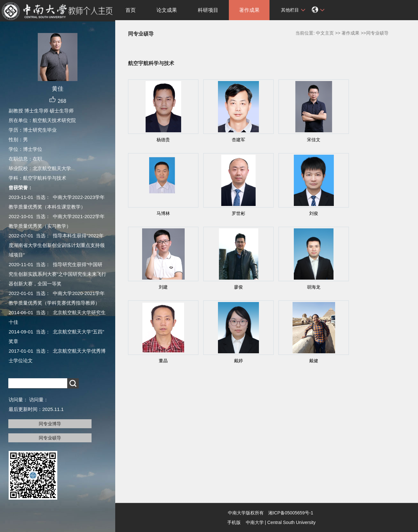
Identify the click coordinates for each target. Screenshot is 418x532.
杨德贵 (163, 140)
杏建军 (238, 140)
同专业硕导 (50, 438)
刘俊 (314, 213)
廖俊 (238, 287)
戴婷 (238, 361)
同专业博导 (50, 424)
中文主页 (325, 33)
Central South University (291, 522)
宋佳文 (314, 140)
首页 (131, 10)
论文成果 (167, 10)
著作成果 (249, 10)
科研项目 (208, 10)
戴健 (314, 361)
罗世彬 (238, 213)
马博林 (163, 213)
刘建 (163, 287)
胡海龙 (314, 287)
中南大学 (255, 522)
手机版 (234, 522)
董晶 (163, 361)
